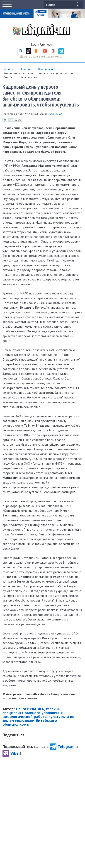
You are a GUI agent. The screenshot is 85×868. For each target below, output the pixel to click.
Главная (8, 69)
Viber (11, 753)
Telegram (62, 746)
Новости (25, 69)
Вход (34, 45)
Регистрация (46, 45)
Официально (46, 69)
